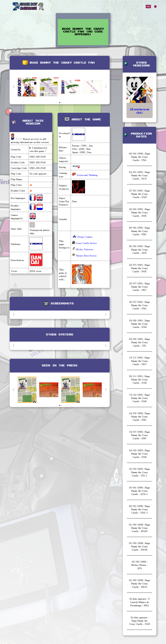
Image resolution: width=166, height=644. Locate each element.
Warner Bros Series (84, 255)
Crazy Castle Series (84, 243)
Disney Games (82, 237)
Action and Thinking (87, 175)
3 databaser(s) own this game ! (38, 149)
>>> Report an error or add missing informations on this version (30, 140)
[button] (106, 87)
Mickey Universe (83, 249)
